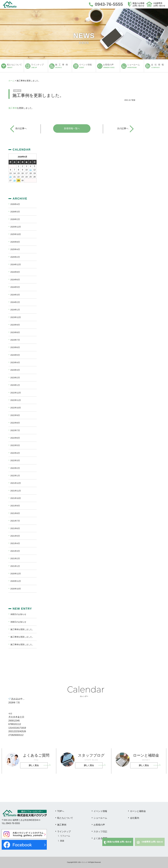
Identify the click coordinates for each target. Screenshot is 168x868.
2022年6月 (15, 438)
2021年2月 (15, 558)
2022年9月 (15, 415)
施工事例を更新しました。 (22, 629)
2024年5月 (15, 287)
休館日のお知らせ (18, 614)
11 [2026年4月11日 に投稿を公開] (31, 170)
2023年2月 (15, 378)
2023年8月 (15, 332)
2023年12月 (16, 317)
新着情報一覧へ (72, 128)
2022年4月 (15, 453)
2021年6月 (15, 528)
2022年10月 (16, 408)
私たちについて (65, 818)
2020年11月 (16, 581)
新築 (62, 841)
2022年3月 (15, 460)
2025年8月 (15, 242)
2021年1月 (15, 566)
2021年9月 (15, 506)
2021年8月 (15, 513)
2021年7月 (15, 521)
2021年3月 (15, 551)
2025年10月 (16, 234)
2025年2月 (15, 257)
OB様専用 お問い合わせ (152, 842)
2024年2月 (15, 302)
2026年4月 (15, 204)
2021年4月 (15, 543)
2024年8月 (15, 272)
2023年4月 (15, 362)
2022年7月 (15, 430)
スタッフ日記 (100, 831)
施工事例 (13, 108)
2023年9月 (15, 325)
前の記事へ (21, 128)
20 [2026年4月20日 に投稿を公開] (11, 177)
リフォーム (65, 836)
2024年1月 (15, 310)
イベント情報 (100, 811)
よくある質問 (100, 838)
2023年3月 (15, 370)
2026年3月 (15, 212)
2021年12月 (16, 483)
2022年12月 (16, 393)
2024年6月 (15, 280)
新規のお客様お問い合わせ (138, 4)
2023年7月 (15, 340)
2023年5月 (15, 355)
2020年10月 (16, 589)
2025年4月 (15, 249)
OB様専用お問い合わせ (159, 4)
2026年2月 (15, 219)
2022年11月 (16, 400)
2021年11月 (16, 491)
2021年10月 (16, 498)
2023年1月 (15, 385)
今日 (10, 714)
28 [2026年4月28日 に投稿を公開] (15, 180)
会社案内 (135, 818)
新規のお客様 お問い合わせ (119, 842)
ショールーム (100, 818)
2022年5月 (15, 445)
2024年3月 (15, 295)
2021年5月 (15, 536)
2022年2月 (15, 468)
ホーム (11, 81)
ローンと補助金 (138, 811)
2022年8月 (15, 423)
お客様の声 (99, 825)
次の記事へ (123, 128)
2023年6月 (15, 347)
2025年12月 (16, 227)
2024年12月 (16, 264)
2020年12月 (16, 574)
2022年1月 (15, 476)
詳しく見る (34, 765)
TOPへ (61, 811)
